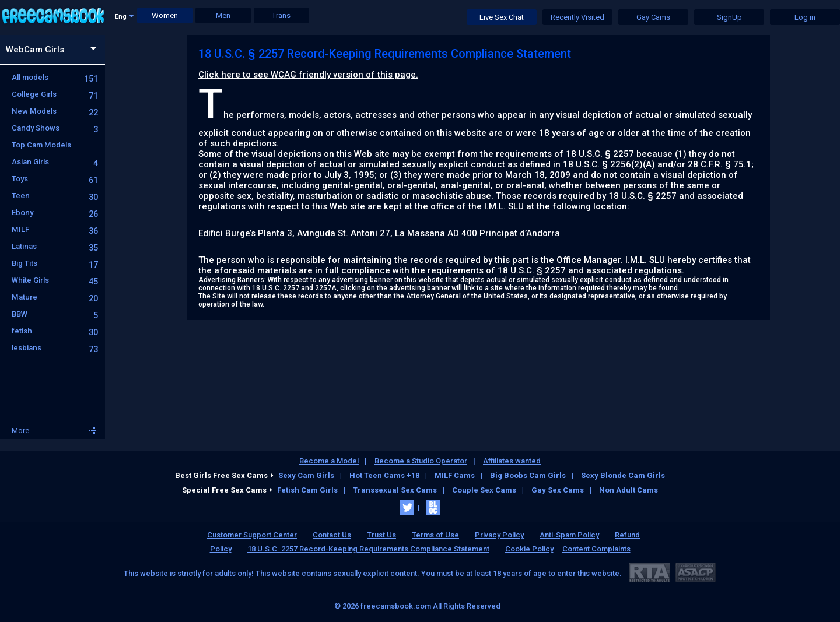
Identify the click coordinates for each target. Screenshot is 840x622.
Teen (55, 196)
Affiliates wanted (512, 461)
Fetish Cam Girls (307, 490)
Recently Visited (577, 17)
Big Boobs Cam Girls (528, 475)
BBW (55, 314)
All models (55, 77)
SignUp (729, 17)
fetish (55, 331)
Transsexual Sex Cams (395, 490)
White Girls (55, 280)
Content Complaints (596, 549)
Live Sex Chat (502, 17)
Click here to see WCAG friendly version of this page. (308, 75)
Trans (281, 15)
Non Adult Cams (629, 490)
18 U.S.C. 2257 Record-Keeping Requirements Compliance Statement (368, 549)
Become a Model (329, 461)
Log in (805, 17)
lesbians (55, 348)
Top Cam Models (41, 145)
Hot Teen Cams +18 (384, 475)
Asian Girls (55, 162)
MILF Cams (455, 475)
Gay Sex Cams (558, 490)
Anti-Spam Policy (569, 535)
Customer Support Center (252, 535)
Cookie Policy (529, 549)
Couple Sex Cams (484, 490)
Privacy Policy (499, 535)
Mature (55, 297)
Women (165, 15)
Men (223, 15)
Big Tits (55, 263)
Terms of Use (435, 535)
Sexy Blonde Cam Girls (623, 475)
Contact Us (332, 535)
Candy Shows (55, 128)
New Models (55, 111)
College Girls (55, 94)
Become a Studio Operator (421, 461)
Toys (55, 179)
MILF (55, 229)
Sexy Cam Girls (306, 475)
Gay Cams (653, 17)
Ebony (55, 212)
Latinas (55, 246)
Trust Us (381, 535)
